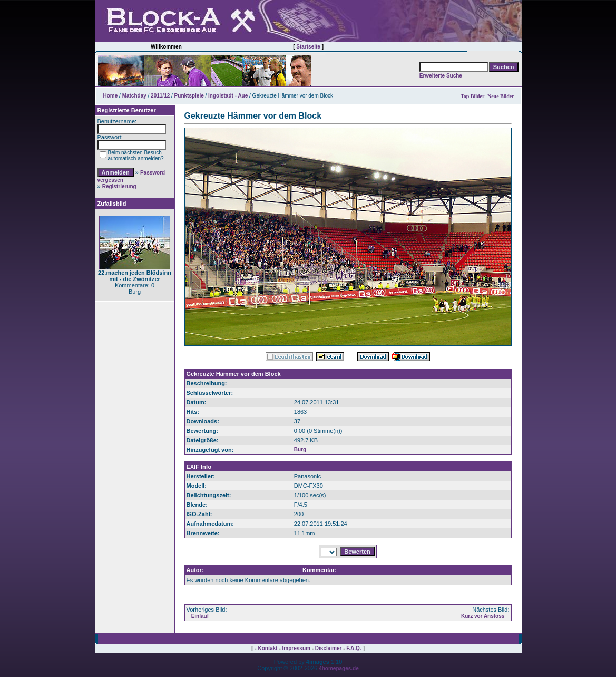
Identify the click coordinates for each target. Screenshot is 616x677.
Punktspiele (189, 96)
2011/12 (160, 96)
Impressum (296, 648)
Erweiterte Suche (441, 76)
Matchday (134, 96)
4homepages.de (339, 668)
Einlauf (200, 616)
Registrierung (119, 186)
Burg (300, 449)
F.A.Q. (354, 648)
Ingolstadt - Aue (228, 96)
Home (111, 96)
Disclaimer (329, 648)
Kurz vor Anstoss (483, 616)
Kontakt (267, 648)
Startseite (308, 47)
